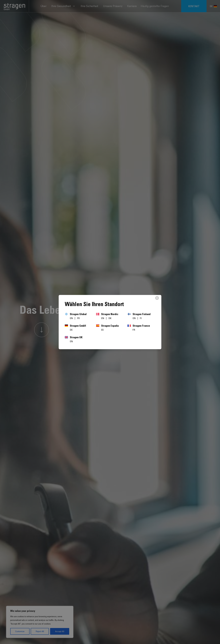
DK (110, 318)
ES (102, 330)
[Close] (157, 298)
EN (72, 318)
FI (141, 318)
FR (78, 318)
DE (71, 330)
